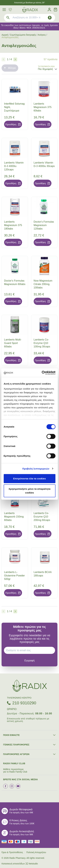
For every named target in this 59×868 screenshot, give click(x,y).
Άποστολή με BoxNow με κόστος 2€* (29, 3)
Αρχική (5, 35)
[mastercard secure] (38, 842)
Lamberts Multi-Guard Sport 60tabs (13, 343)
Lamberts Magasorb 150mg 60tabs (14, 517)
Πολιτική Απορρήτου (36, 852)
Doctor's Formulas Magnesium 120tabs (44, 225)
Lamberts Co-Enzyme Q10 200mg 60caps (42, 517)
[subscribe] (29, 661)
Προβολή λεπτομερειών (36, 469)
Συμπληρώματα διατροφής (23, 35)
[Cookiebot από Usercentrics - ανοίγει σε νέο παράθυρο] (42, 373)
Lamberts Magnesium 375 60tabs (43, 107)
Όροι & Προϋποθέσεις (12, 852)
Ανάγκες (42, 35)
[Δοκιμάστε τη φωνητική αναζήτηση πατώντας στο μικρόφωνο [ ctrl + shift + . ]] (50, 18)
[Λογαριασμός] (49, 10)
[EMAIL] (31, 650)
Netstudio (32, 864)
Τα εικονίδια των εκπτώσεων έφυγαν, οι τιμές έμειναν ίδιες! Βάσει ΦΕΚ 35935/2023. (30, 26)
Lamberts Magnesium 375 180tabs (13, 225)
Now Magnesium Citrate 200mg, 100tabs (43, 284)
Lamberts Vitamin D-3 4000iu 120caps (14, 166)
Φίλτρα (10, 68)
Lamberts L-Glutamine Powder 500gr (14, 576)
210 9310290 (24, 703)
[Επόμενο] (15, 59)
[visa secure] (31, 842)
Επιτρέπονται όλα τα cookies (29, 479)
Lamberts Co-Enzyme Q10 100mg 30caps (42, 343)
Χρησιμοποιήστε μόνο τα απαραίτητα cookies (30, 491)
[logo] (30, 10)
